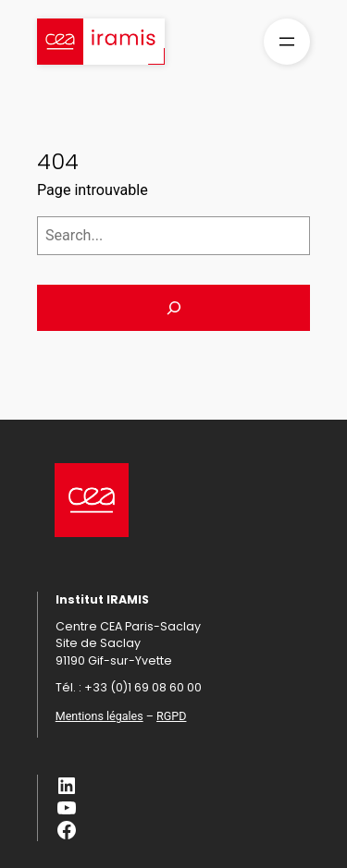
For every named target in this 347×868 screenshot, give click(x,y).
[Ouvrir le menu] (287, 42)
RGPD (171, 716)
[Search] (173, 308)
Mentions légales (99, 716)
